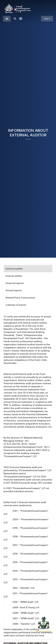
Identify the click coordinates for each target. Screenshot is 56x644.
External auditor (14, 269)
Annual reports (14, 290)
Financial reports (15, 283)
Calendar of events (16, 305)
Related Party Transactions (20, 298)
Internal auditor (14, 276)
